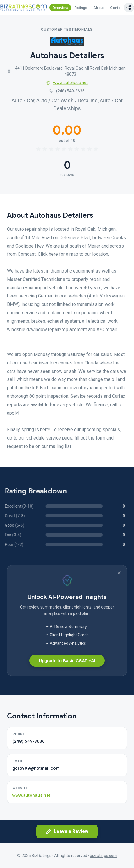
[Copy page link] (129, 8)
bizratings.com (103, 856)
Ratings (81, 8)
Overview (60, 8)
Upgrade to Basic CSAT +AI (67, 661)
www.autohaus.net (67, 83)
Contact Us (120, 8)
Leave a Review (67, 831)
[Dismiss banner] (119, 573)
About (99, 8)
